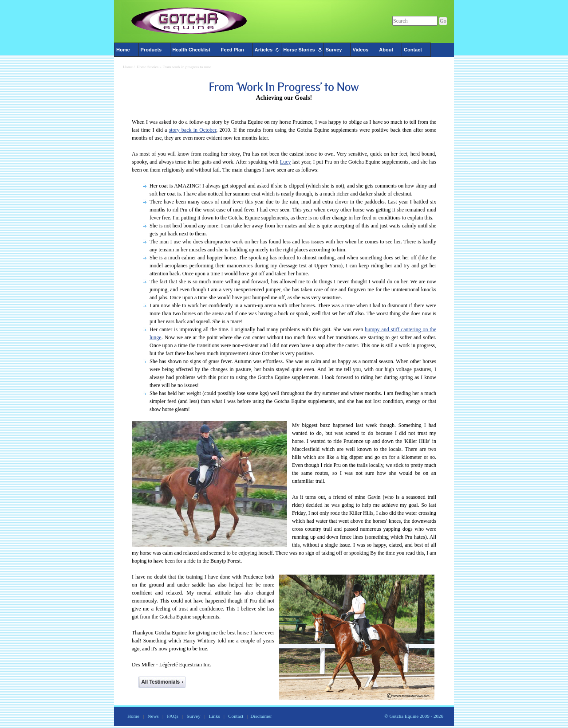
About (386, 50)
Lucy (286, 162)
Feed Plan (233, 50)
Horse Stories (299, 50)
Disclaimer (261, 716)
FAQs (172, 716)
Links (214, 716)
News (153, 716)
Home (123, 50)
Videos (360, 50)
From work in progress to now (187, 67)
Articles (264, 50)
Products (151, 50)
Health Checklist (191, 50)
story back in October (193, 130)
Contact (413, 50)
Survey (334, 50)
